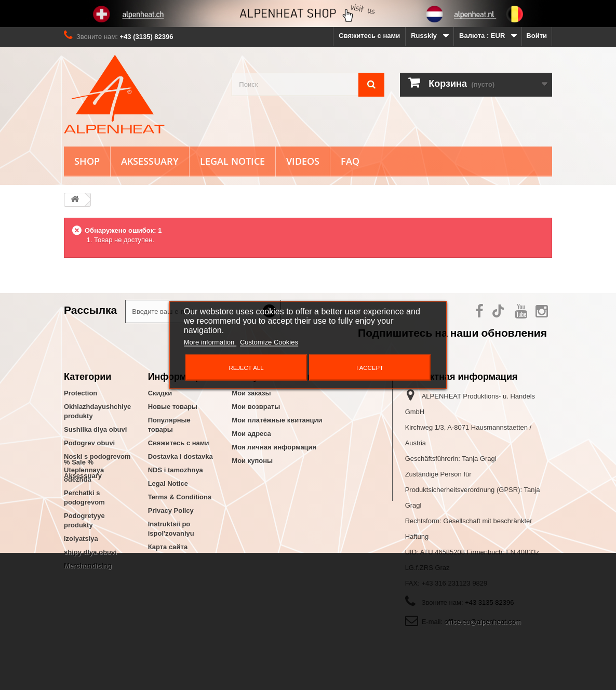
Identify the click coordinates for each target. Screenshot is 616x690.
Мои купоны (252, 461)
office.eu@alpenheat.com (483, 622)
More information (210, 342)
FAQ (350, 161)
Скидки (160, 393)
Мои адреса (251, 434)
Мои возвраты (256, 407)
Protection (81, 393)
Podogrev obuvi (89, 443)
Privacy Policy (171, 510)
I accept (370, 368)
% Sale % (79, 584)
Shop (87, 161)
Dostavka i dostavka (180, 456)
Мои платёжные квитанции (277, 420)
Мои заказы (251, 393)
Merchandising (88, 566)
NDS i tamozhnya (176, 470)
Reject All (246, 368)
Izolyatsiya (81, 539)
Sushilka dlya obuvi (95, 429)
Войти (537, 36)
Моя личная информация (274, 447)
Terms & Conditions (180, 497)
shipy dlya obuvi (90, 552)
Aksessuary (150, 161)
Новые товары (173, 407)
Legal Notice (232, 161)
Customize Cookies (269, 342)
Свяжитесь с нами (369, 36)
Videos (303, 161)
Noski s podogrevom (97, 456)
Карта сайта (168, 547)
